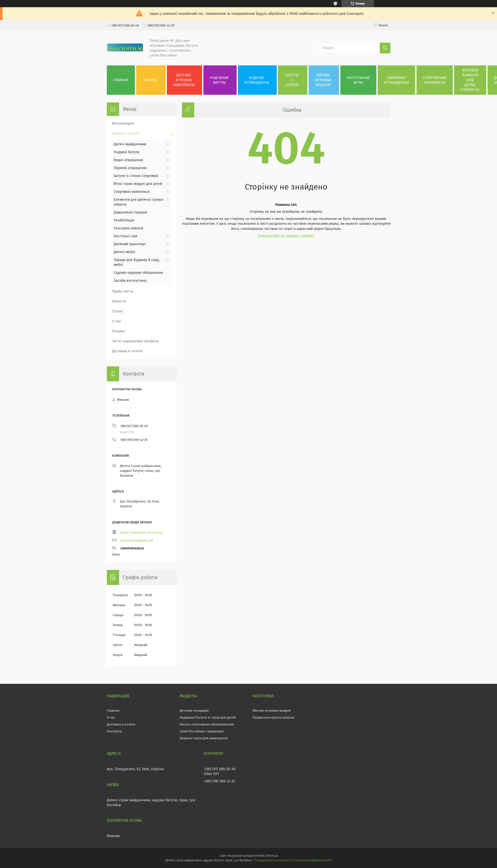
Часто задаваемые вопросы (135, 341)
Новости (119, 301)
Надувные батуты (219, 80)
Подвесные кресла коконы (274, 717)
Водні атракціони (128, 160)
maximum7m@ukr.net (136, 540)
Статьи (117, 311)
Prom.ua (272, 856)
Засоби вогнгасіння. (130, 281)
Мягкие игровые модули (323, 80)
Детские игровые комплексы (184, 80)
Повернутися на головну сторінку (286, 236)
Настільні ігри (125, 236)
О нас (117, 321)
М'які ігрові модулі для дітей (138, 184)
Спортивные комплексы (435, 80)
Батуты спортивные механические (207, 724)
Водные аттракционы (257, 80)
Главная (121, 80)
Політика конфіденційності (312, 860)
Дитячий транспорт (130, 244)
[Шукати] (385, 48)
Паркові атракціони (130, 168)
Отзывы (118, 331)
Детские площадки (194, 711)
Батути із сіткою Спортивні (136, 176)
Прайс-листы (123, 291)
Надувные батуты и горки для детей (208, 717)
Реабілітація (124, 220)
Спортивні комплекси (132, 192)
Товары (150, 80)
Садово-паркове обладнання (138, 273)
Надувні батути (126, 152)
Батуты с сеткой (292, 80)
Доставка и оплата (127, 351)
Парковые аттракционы (396, 80)
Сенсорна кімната (129, 228)
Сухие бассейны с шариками (202, 731)
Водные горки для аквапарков (204, 738)
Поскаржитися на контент (272, 860)
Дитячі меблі (124, 252)
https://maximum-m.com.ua (141, 532)
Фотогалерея (123, 124)
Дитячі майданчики (130, 144)
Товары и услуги (126, 133)
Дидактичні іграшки (130, 212)
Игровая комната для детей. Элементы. (470, 80)
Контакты (114, 731)
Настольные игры (358, 80)
